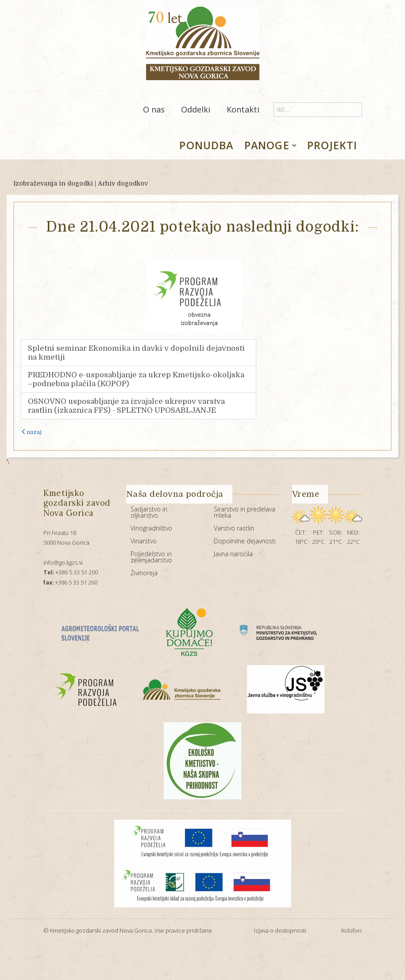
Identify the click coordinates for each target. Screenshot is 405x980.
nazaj (31, 432)
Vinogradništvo (151, 528)
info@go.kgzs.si (63, 562)
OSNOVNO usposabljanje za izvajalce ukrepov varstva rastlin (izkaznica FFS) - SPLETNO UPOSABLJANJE (126, 406)
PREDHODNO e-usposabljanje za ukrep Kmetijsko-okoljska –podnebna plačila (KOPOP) (136, 379)
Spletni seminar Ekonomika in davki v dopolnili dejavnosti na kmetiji (136, 353)
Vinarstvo (144, 541)
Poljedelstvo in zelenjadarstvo (151, 557)
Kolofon (351, 930)
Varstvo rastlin (234, 528)
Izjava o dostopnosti (280, 930)
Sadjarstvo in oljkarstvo (149, 512)
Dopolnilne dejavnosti (245, 541)
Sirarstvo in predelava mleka (245, 512)
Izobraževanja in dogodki (53, 183)
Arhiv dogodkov (123, 183)
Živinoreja (144, 573)
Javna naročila (233, 554)
